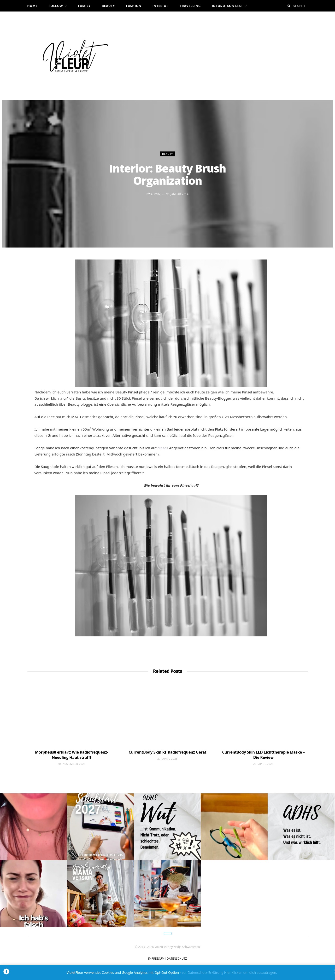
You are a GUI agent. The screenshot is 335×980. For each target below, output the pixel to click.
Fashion (134, 6)
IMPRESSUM (156, 959)
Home (32, 6)
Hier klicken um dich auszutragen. (251, 972)
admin (156, 194)
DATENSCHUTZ (177, 959)
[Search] (289, 6)
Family (84, 6)
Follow (56, 6)
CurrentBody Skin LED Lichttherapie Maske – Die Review (263, 755)
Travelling (190, 6)
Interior (161, 6)
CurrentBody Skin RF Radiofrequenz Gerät (167, 752)
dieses (163, 448)
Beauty (108, 6)
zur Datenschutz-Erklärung (203, 972)
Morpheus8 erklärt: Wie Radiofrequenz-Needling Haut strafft (72, 755)
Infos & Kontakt (227, 6)
